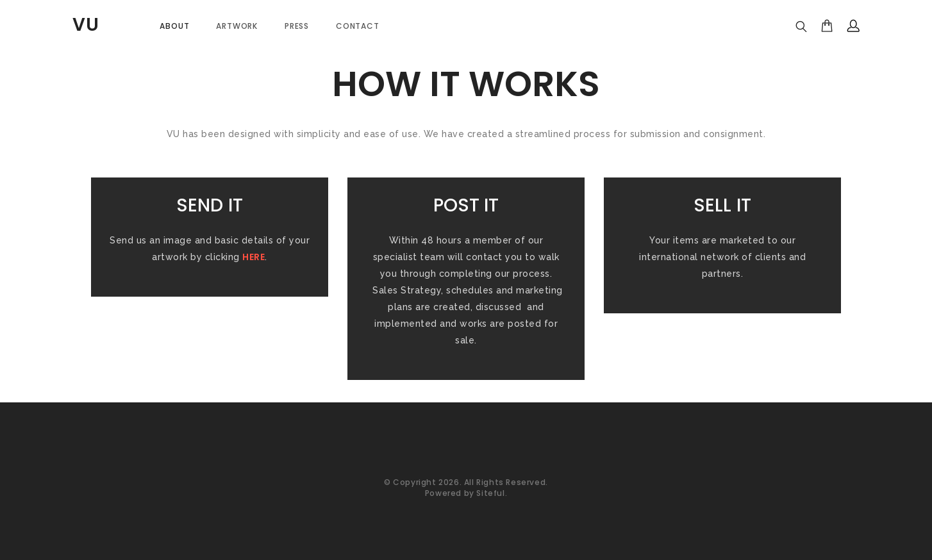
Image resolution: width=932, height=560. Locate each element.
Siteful (490, 493)
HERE (254, 257)
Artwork (237, 26)
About (174, 26)
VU (86, 25)
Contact (358, 26)
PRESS (297, 26)
